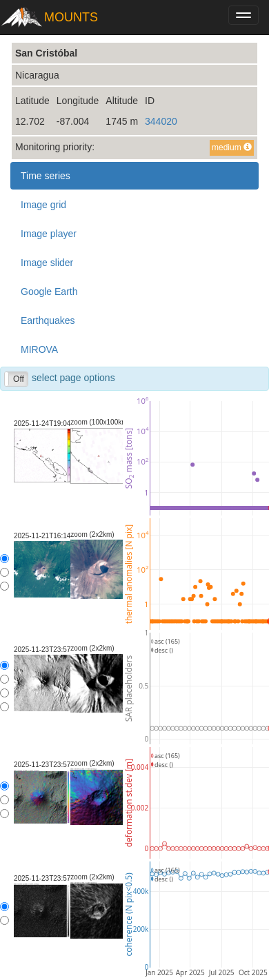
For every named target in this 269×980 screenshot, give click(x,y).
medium (232, 147)
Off (19, 379)
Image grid (43, 205)
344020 (161, 121)
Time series (46, 176)
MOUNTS (71, 17)
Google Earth (49, 292)
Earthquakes (48, 320)
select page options (60, 379)
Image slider (47, 263)
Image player (49, 234)
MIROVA (39, 349)
